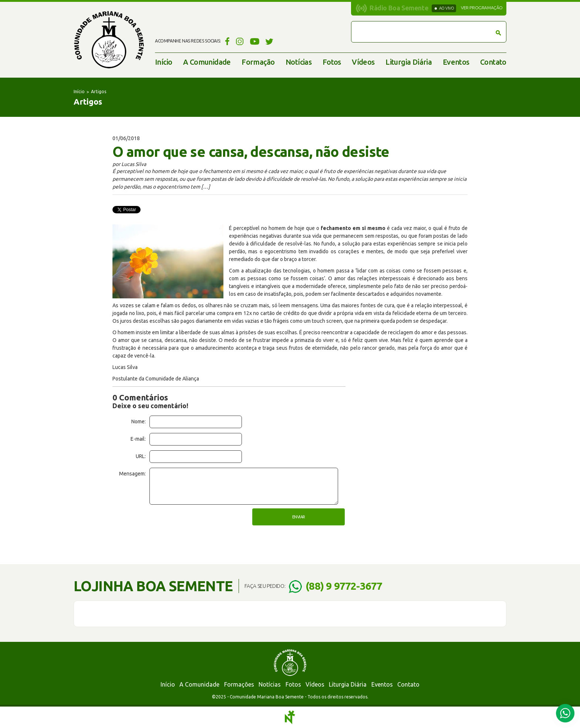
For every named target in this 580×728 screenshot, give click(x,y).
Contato (493, 62)
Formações (239, 684)
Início (163, 62)
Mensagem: (132, 474)
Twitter (269, 41)
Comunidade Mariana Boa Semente (109, 40)
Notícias (299, 62)
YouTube (255, 41)
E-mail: (138, 439)
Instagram (240, 41)
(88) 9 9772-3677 (344, 586)
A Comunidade (207, 62)
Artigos (99, 92)
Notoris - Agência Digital (290, 717)
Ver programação (482, 8)
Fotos (332, 62)
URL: (141, 456)
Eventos (456, 62)
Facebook (226, 41)
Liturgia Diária (409, 62)
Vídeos (363, 62)
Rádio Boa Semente (399, 8)
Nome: (139, 421)
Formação (258, 62)
